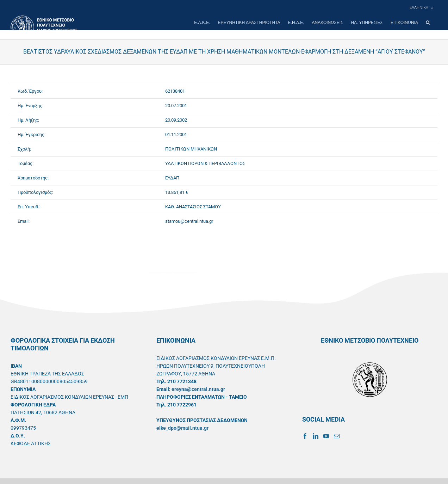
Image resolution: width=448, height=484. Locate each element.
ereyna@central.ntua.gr (198, 389)
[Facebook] (305, 436)
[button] (428, 23)
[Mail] (337, 436)
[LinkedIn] (316, 436)
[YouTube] (326, 436)
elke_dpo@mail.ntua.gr (182, 428)
